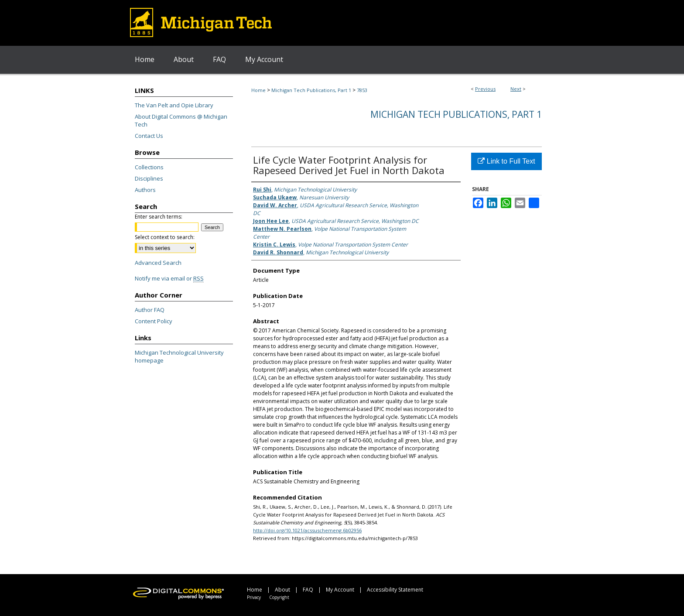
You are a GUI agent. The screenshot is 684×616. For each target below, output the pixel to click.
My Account (340, 590)
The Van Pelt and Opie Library (174, 105)
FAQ (308, 590)
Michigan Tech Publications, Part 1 (311, 90)
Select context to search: (165, 237)
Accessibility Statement (395, 590)
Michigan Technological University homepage (179, 356)
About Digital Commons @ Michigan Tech (181, 120)
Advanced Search (158, 263)
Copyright (279, 597)
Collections (149, 167)
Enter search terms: (159, 217)
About (282, 590)
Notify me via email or (169, 278)
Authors (145, 190)
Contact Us (149, 136)
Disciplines (149, 178)
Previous (485, 89)
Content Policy (154, 321)
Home (258, 90)
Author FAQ (150, 310)
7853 (362, 90)
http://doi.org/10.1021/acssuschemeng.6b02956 (307, 530)
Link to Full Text (506, 161)
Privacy (254, 597)
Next (516, 89)
